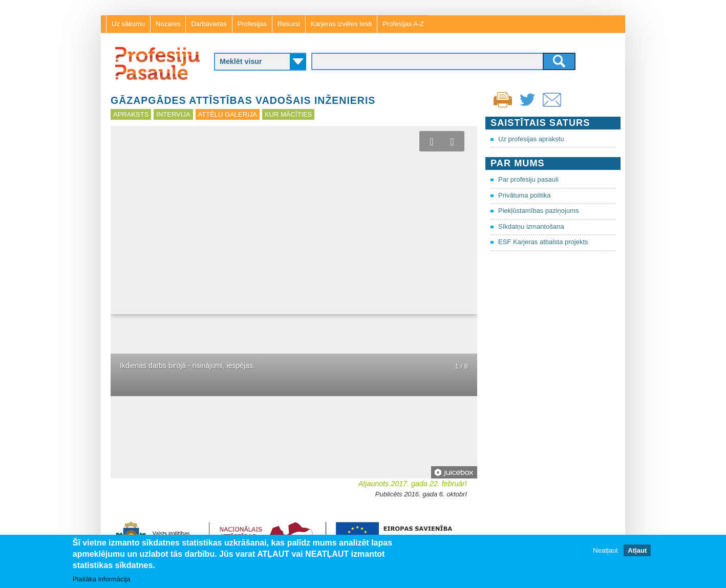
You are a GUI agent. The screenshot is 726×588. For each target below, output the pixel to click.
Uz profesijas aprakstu (531, 139)
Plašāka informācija (102, 579)
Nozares (168, 24)
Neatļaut (605, 550)
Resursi (289, 24)
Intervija (173, 114)
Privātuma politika (525, 195)
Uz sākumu (128, 24)
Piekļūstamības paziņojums (539, 211)
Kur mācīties (288, 114)
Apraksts (131, 114)
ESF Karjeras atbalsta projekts (543, 242)
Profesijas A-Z (403, 24)
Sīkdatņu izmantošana (531, 226)
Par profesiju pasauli (528, 179)
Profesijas (252, 24)
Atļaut (637, 550)
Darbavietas (209, 24)
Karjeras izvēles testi (341, 24)
